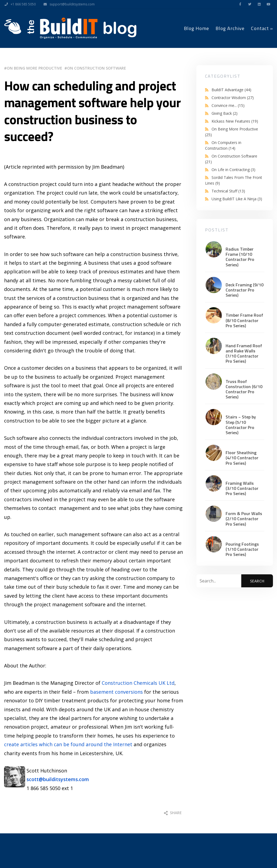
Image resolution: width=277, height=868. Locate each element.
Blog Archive (230, 28)
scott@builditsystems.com (58, 779)
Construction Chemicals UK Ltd (138, 683)
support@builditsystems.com (68, 4)
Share (173, 813)
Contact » (262, 28)
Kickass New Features (235, 121)
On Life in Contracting (233, 170)
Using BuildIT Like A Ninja (237, 199)
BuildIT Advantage (231, 90)
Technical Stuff (228, 191)
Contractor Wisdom (233, 98)
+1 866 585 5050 (19, 4)
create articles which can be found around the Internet (68, 744)
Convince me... (228, 105)
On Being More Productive (34, 68)
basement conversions (116, 692)
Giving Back (225, 113)
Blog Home (197, 28)
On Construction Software (97, 68)
